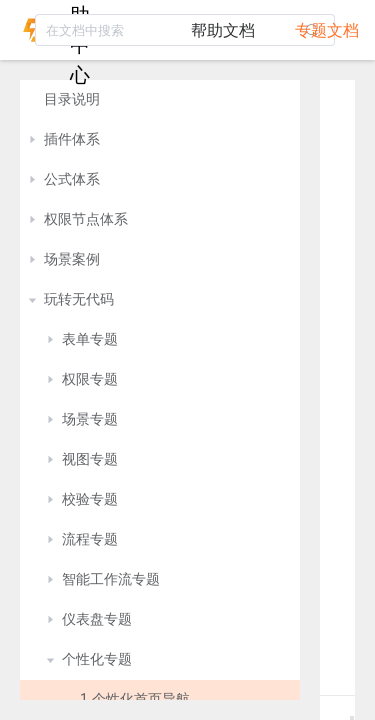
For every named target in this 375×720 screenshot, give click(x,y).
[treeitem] (160, 100)
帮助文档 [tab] (223, 30)
